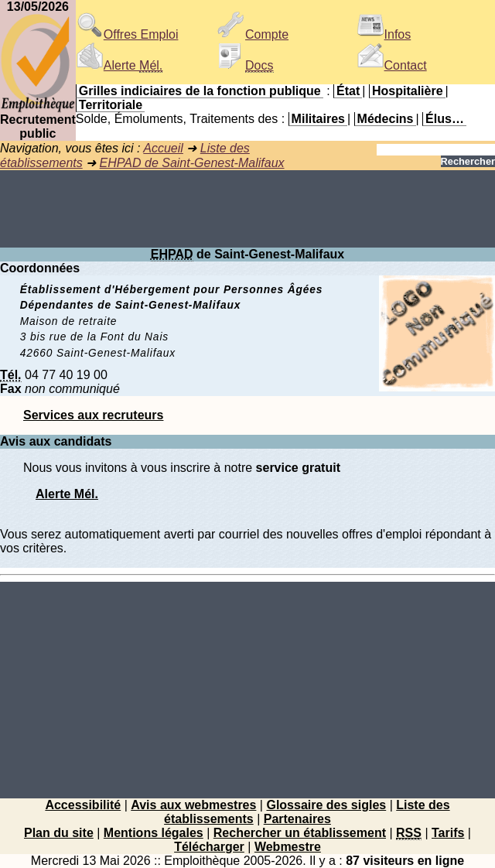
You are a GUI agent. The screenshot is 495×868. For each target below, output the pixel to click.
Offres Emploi (127, 34)
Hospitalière (408, 91)
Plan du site (59, 833)
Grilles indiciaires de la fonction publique (200, 91)
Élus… (445, 119)
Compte (253, 34)
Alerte (119, 65)
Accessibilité (83, 805)
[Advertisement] (247, 209)
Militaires (318, 119)
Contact (392, 65)
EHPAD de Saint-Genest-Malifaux (192, 163)
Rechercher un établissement (300, 833)
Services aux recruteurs (93, 415)
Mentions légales (154, 833)
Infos (384, 34)
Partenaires (297, 819)
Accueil (163, 148)
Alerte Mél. (67, 494)
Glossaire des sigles (326, 805)
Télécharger (209, 847)
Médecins (386, 119)
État (348, 91)
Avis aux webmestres (193, 805)
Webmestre (288, 847)
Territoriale (111, 105)
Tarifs (448, 833)
